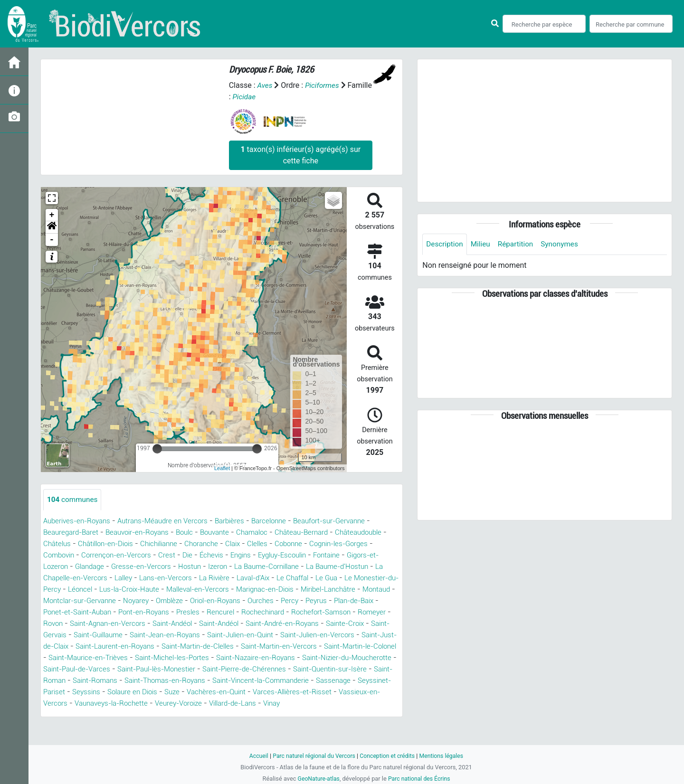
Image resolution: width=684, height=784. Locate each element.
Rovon (256, 624)
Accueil (255, 756)
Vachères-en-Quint (362, 704)
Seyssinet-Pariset (171, 704)
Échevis (292, 555)
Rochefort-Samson (170, 624)
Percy (131, 612)
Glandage (170, 567)
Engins (323, 555)
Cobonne (366, 544)
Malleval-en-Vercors (330, 590)
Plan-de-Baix (199, 612)
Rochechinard (108, 624)
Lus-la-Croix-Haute (256, 590)
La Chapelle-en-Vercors (157, 578)
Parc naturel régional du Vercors (312, 756)
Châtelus (116, 544)
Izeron (305, 567)
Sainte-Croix (233, 635)
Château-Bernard (321, 533)
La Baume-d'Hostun (77, 578)
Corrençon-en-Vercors (192, 555)
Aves (265, 85)
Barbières (242, 521)
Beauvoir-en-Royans (144, 533)
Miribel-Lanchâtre (144, 601)
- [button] (52, 240)
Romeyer (223, 624)
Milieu (482, 244)
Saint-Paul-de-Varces (129, 681)
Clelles (333, 544)
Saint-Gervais (284, 635)
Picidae (271, 97)
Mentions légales (445, 756)
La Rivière (311, 578)
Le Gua (86, 590)
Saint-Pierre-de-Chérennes (311, 681)
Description (445, 244)
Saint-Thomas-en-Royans (262, 692)
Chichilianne (227, 544)
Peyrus (159, 612)
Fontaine (63, 567)
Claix (307, 544)
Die (266, 555)
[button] (52, 227)
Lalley (214, 578)
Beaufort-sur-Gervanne (348, 521)
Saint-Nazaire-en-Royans (268, 669)
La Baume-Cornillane (358, 567)
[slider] (157, 449)
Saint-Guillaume (342, 635)
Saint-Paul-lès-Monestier (216, 681)
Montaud (196, 601)
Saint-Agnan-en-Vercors (315, 624)
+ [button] (52, 215)
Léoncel (203, 590)
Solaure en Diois (272, 704)
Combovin (131, 555)
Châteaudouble (69, 544)
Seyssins (223, 704)
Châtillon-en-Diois (169, 544)
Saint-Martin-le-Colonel (332, 658)
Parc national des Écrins (420, 779)
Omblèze (354, 601)
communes (73, 500)
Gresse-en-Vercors (225, 567)
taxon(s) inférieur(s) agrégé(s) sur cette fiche (300, 155)
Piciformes (324, 85)
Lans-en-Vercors (260, 578)
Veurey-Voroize (323, 715)
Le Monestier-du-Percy (144, 590)
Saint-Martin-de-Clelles (156, 658)
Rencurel (63, 624)
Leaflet (222, 468)
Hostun (275, 567)
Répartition (519, 244)
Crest (245, 555)
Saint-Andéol (96, 635)
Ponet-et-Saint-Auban (266, 612)
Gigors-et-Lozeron (116, 567)
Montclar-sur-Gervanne (258, 601)
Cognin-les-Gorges (75, 555)
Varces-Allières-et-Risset (85, 715)
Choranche (273, 544)
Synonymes (564, 244)
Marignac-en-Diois (75, 601)
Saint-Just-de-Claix (310, 647)
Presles (386, 612)
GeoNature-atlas (317, 779)
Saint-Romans (186, 692)
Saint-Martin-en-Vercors (244, 658)
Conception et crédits (388, 756)
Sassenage (116, 704)
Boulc (196, 533)
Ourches (101, 612)
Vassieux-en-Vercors (169, 715)
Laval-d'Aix (354, 578)
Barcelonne (283, 521)
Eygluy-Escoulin (369, 555)
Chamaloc (268, 533)
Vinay (76, 726)
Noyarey (318, 601)
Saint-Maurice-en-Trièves (86, 669)
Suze (315, 704)
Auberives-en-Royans (80, 521)
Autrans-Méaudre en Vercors (171, 521)
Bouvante (228, 533)
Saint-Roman (132, 692)
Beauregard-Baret (73, 533)
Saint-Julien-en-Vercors (229, 647)
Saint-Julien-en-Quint (144, 647)
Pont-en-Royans (339, 612)
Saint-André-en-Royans (165, 635)
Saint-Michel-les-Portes (177, 669)
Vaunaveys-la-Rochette (251, 715)
